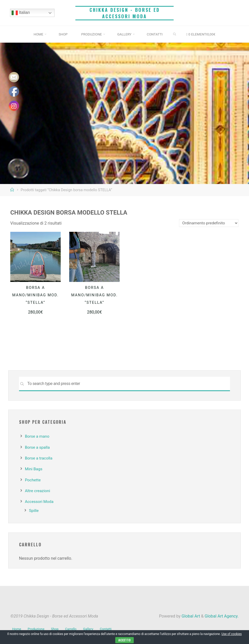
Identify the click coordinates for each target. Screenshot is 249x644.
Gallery (91, 628)
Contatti (109, 628)
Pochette (33, 480)
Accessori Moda (40, 502)
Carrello (73, 628)
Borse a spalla (38, 447)
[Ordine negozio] (208, 223)
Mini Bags (34, 469)
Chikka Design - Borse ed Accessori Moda (125, 13)
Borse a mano (38, 436)
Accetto (124, 640)
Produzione (37, 628)
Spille (34, 510)
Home (17, 628)
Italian (21, 13)
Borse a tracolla (39, 458)
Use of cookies (232, 634)
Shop (56, 628)
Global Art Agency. (221, 616)
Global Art (190, 616)
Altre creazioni (38, 491)
